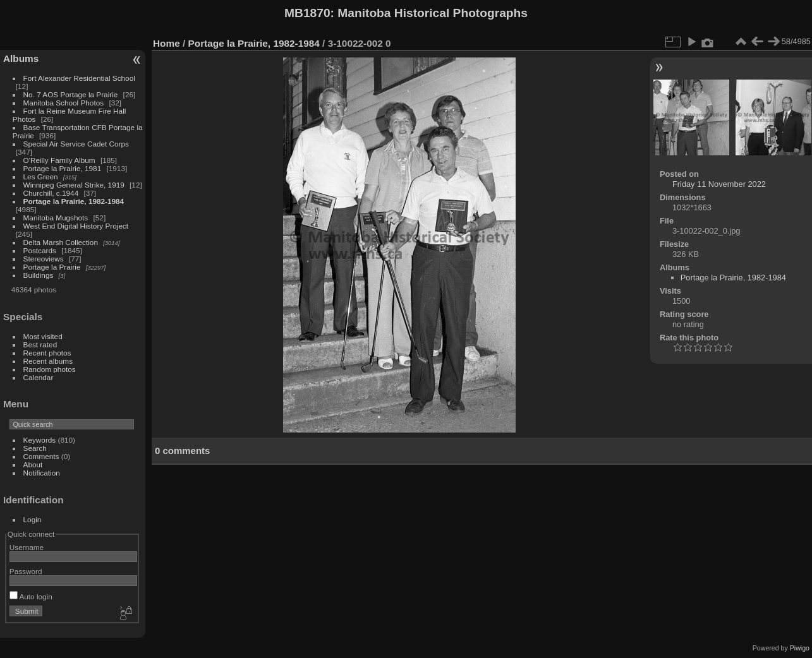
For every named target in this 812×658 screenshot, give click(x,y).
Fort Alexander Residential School (79, 78)
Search (35, 448)
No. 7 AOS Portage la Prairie (71, 94)
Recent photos (47, 353)
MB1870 (307, 13)
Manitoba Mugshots (56, 218)
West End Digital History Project (76, 226)
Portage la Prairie (52, 267)
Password (26, 571)
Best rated (40, 344)
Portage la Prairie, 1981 (63, 168)
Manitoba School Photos (64, 103)
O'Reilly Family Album (59, 160)
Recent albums (48, 361)
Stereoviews (44, 259)
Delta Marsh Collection (61, 242)
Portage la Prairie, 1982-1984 (74, 201)
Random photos (50, 369)
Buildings (39, 275)
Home (167, 43)
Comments (41, 456)
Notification (42, 473)
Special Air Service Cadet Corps (76, 144)
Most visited (43, 336)
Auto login (31, 596)
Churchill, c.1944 (51, 193)
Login (33, 519)
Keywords (40, 440)
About (33, 464)
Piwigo (800, 648)
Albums (21, 58)
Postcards (40, 250)
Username (27, 547)
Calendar (39, 377)
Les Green (41, 176)
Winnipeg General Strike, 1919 (74, 185)
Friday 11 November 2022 (719, 184)
